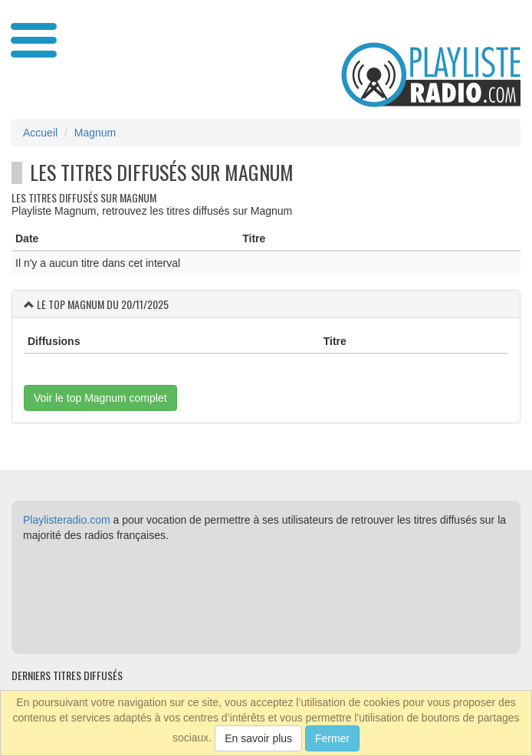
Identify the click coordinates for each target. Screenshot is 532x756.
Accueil (40, 133)
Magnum (95, 133)
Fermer (332, 738)
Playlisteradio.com (67, 520)
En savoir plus (258, 738)
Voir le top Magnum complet (100, 398)
